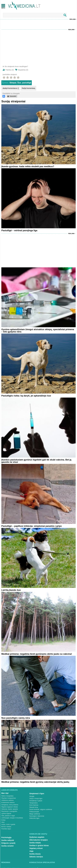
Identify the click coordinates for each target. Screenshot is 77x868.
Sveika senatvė (7, 846)
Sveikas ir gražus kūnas (39, 845)
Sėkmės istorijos (36, 857)
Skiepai (13, 83)
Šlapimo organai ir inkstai (10, 807)
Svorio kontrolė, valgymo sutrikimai (41, 809)
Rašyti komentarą (28, 88)
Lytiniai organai (6, 813)
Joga (31, 851)
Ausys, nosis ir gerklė (8, 824)
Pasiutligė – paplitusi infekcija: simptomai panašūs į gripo (31, 526)
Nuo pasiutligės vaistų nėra (16, 718)
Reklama (73, 19)
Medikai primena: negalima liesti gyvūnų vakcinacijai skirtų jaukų (35, 782)
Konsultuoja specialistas (42, 862)
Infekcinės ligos (34, 818)
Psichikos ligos (6, 829)
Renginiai (6, 862)
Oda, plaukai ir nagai (8, 816)
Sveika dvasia (35, 854)
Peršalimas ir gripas (36, 801)
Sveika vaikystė (8, 840)
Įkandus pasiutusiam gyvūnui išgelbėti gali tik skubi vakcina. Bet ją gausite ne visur (36, 461)
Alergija (32, 796)
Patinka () (10, 70)
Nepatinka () (23, 70)
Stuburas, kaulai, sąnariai (10, 809)
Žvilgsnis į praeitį (8, 843)
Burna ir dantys (6, 827)
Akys (3, 822)
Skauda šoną (34, 807)
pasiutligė (27, 83)
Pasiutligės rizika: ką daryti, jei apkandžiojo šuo (26, 396)
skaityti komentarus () (11, 88)
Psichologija (6, 837)
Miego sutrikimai (35, 814)
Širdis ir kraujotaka (7, 796)
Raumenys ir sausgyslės (9, 811)
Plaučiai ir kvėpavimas (9, 798)
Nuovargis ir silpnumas (37, 816)
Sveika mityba (35, 843)
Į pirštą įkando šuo (11, 590)
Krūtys (3, 820)
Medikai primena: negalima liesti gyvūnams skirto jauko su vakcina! (37, 654)
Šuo (19, 83)
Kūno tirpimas (34, 805)
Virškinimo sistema (7, 800)
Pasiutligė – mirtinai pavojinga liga (19, 230)
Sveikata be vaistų (38, 834)
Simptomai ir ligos (37, 794)
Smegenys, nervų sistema (10, 805)
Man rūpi (5, 793)
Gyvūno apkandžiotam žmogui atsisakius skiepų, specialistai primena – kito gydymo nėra (38, 331)
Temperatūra (33, 803)
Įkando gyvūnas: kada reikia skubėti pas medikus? (28, 166)
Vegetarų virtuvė (36, 848)
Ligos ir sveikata (10, 790)
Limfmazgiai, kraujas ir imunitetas (12, 818)
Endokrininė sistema (8, 803)
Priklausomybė (34, 812)
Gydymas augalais (37, 837)
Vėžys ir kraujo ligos (36, 799)
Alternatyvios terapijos (39, 840)
